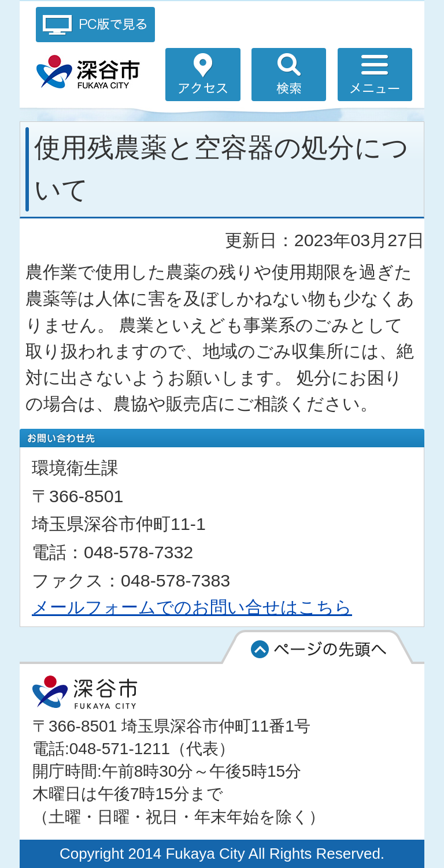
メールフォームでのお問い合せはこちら (192, 607)
